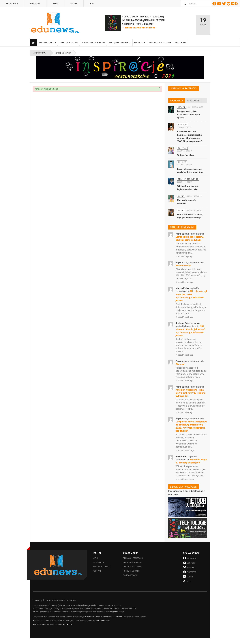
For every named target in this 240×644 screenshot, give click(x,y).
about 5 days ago (184, 282)
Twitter (224, 4)
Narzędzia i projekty (121, 44)
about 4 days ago (184, 256)
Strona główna (33, 43)
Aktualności (12, 4)
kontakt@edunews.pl (115, 612)
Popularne (193, 101)
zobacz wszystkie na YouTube (140, 28)
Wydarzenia (35, 4)
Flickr (233, 4)
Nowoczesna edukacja (94, 44)
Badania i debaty (48, 44)
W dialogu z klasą (186, 155)
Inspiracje (141, 44)
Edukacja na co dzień (161, 44)
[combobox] (196, 4)
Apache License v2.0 (102, 621)
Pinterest (229, 4)
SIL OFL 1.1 (67, 625)
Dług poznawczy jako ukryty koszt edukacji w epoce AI (189, 115)
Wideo (55, 4)
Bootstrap (37, 621)
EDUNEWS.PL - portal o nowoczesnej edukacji (103, 617)
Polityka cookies (131, 571)
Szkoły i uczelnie (70, 44)
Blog (92, 4)
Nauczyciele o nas (102, 567)
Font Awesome (39, 625)
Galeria (74, 4)
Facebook (215, 4)
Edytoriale (181, 43)
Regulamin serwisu (132, 562)
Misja (96, 558)
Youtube (220, 4)
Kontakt (97, 571)
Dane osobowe (130, 575)
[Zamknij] (160, 88)
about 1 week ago (184, 317)
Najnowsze (176, 101)
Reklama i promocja (133, 558)
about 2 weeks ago (185, 450)
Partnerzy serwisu (132, 567)
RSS (237, 4)
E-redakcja (98, 562)
